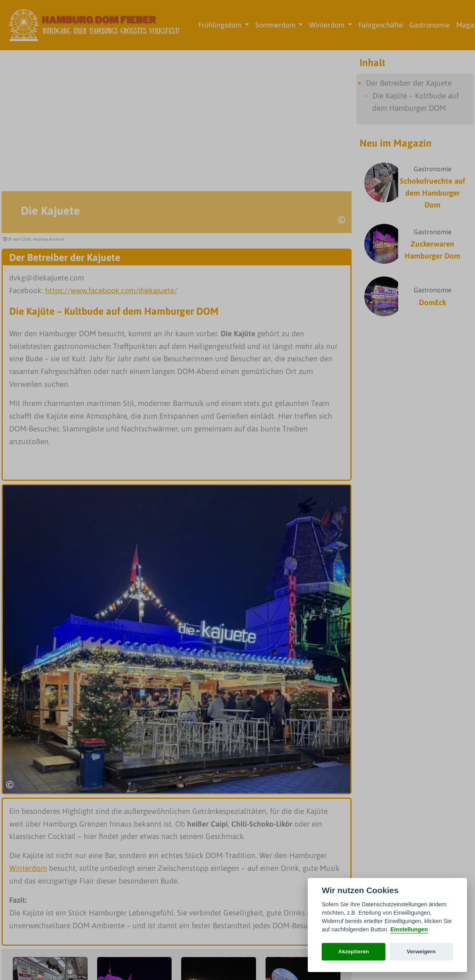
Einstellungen (409, 929)
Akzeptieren (354, 952)
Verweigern (421, 952)
